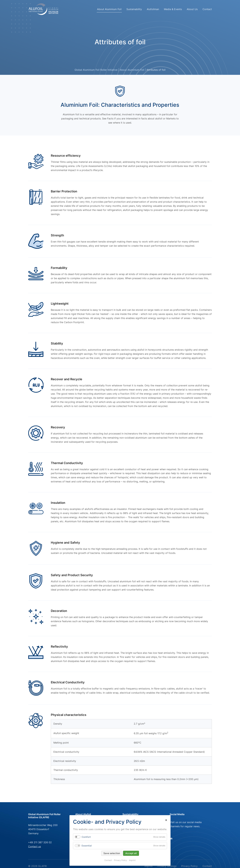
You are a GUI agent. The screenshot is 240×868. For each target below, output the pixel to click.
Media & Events (173, 9)
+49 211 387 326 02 (40, 842)
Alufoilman (153, 9)
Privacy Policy (120, 860)
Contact (207, 9)
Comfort (86, 837)
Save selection (112, 853)
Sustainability (134, 9)
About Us (192, 9)
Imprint (132, 860)
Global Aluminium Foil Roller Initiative (96, 70)
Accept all (131, 853)
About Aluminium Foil (109, 9)
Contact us (35, 846)
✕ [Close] (166, 820)
